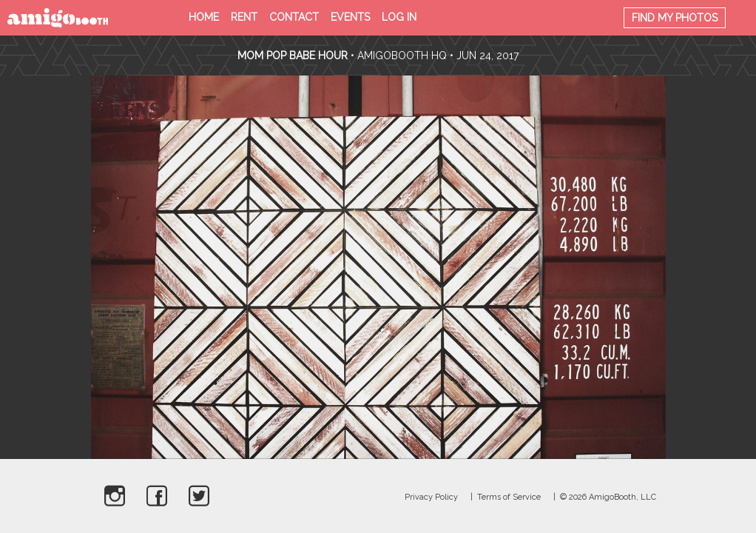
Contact (294, 17)
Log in (399, 17)
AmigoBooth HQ (402, 56)
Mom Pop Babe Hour (294, 56)
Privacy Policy (431, 497)
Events (350, 17)
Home (204, 17)
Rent (244, 17)
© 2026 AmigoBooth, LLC (608, 497)
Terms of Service (509, 497)
